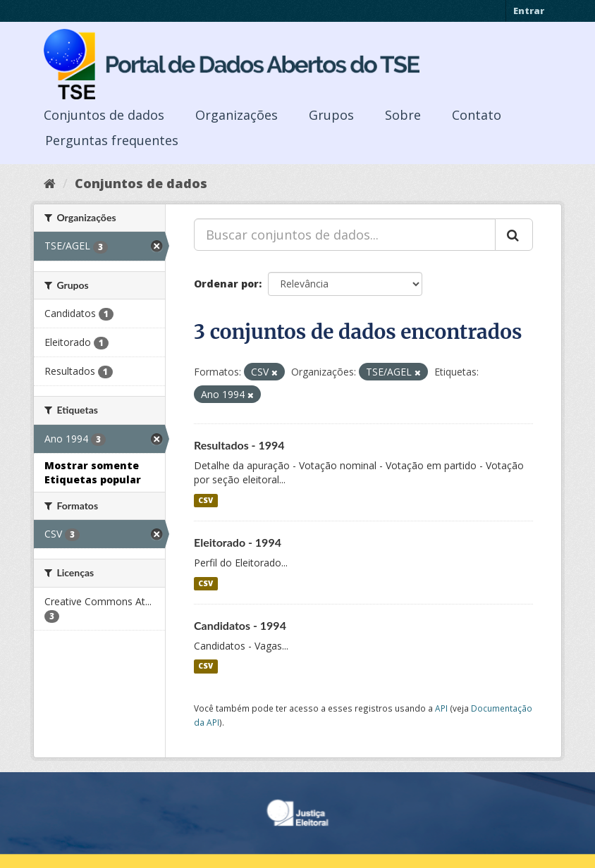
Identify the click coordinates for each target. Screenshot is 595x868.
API (441, 708)
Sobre (403, 115)
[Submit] (514, 235)
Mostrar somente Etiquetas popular (93, 472)
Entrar (529, 11)
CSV (206, 500)
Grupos (331, 115)
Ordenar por (226, 284)
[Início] (50, 183)
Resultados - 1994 (239, 445)
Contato (477, 115)
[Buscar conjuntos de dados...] (345, 235)
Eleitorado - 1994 (238, 542)
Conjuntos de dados (104, 115)
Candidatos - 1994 (240, 625)
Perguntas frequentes (112, 140)
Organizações (237, 115)
